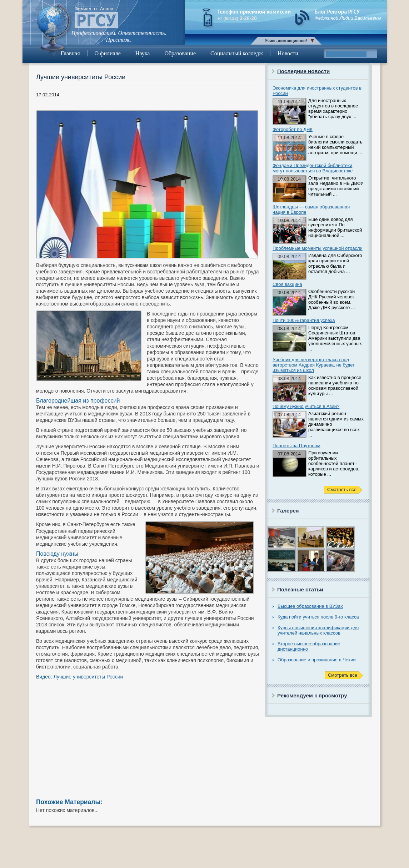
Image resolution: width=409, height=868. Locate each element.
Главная (70, 53)
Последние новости (303, 71)
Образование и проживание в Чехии (317, 660)
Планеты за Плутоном (296, 446)
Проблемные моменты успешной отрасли (318, 248)
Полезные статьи (300, 589)
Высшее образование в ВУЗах (310, 606)
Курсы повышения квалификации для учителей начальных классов (318, 630)
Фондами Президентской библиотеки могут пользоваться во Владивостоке (313, 168)
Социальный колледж (237, 53)
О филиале (108, 53)
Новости (288, 53)
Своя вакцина (287, 284)
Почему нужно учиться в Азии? (306, 406)
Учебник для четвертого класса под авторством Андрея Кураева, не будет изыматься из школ (314, 365)
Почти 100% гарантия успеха (304, 320)
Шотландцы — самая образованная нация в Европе (311, 210)
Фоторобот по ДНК (293, 129)
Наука (143, 53)
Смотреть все (342, 489)
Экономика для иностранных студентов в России (317, 91)
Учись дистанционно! (286, 41)
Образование (180, 53)
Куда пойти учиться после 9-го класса (318, 617)
